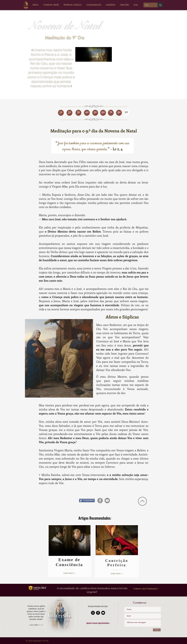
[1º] (61, 113)
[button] (98, 623)
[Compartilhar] (87, 500)
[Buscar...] (148, 5)
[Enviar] (157, 630)
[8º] (119, 113)
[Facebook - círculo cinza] (100, 501)
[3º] (78, 113)
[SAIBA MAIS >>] (69, 573)
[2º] (69, 113)
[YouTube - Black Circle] (103, 613)
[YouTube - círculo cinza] (107, 501)
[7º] (111, 113)
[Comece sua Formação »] (146, 588)
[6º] (103, 113)
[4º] (87, 113)
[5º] (95, 113)
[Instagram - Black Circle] (93, 613)
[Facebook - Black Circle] (98, 613)
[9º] (126, 113)
